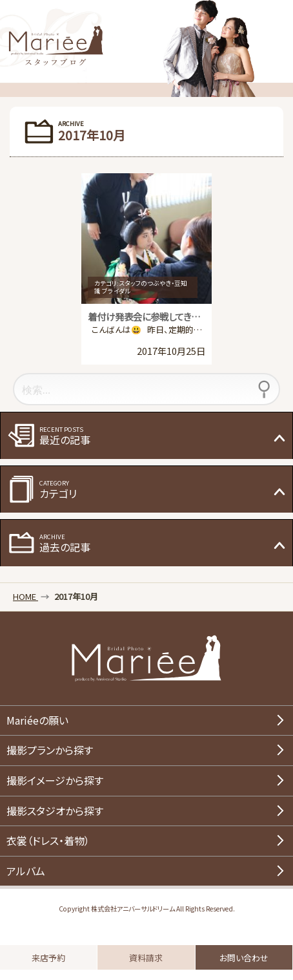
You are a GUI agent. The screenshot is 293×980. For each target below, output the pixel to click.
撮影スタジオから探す (55, 811)
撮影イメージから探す (55, 780)
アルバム (26, 871)
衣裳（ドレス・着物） (48, 840)
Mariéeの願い (37, 720)
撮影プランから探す (50, 750)
